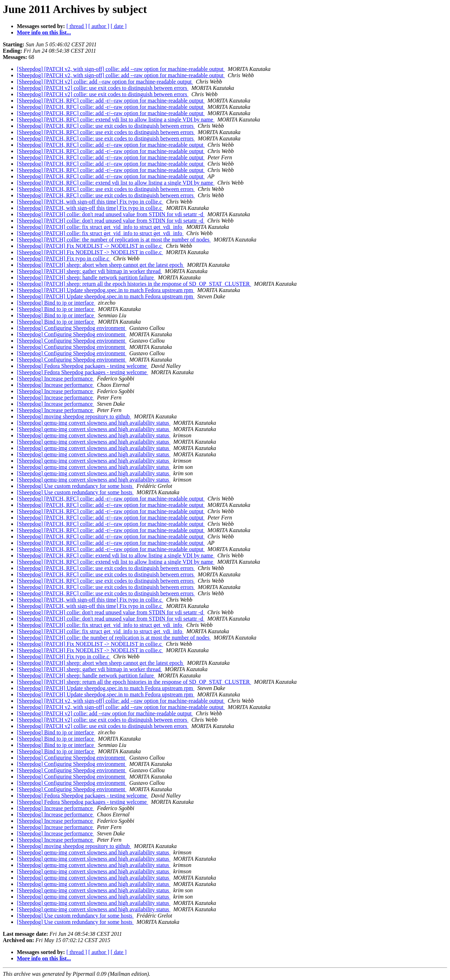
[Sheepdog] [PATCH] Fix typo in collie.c (64, 259)
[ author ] (99, 26)
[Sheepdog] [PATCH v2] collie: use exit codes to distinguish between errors (103, 88)
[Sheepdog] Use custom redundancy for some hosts (75, 486)
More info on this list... (44, 32)
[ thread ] (77, 26)
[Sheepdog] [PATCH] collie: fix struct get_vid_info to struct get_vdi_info (100, 227)
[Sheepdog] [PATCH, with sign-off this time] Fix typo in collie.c (90, 202)
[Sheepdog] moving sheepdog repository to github (74, 416)
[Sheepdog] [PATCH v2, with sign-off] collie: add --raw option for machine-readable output (121, 69)
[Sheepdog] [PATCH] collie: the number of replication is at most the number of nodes (114, 240)
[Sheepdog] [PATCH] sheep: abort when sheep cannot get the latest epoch (100, 265)
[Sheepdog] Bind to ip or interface (56, 303)
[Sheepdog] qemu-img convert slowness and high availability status (94, 423)
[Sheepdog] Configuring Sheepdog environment (72, 328)
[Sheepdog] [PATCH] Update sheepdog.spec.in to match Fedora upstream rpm (106, 290)
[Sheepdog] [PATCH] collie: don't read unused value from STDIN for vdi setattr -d (111, 214)
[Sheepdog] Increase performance (56, 379)
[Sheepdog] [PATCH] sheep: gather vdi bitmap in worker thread (89, 271)
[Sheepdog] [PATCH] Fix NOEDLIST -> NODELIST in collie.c (90, 246)
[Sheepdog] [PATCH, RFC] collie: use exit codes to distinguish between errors (106, 126)
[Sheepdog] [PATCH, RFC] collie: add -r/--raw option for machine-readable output (111, 101)
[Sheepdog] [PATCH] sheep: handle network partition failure (86, 277)
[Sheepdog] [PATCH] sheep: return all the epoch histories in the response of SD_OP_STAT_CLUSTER (134, 284)
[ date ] (119, 26)
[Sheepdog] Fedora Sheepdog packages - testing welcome (83, 366)
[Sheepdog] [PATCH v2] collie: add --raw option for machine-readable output (105, 82)
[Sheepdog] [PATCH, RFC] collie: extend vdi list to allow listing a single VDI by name (116, 120)
